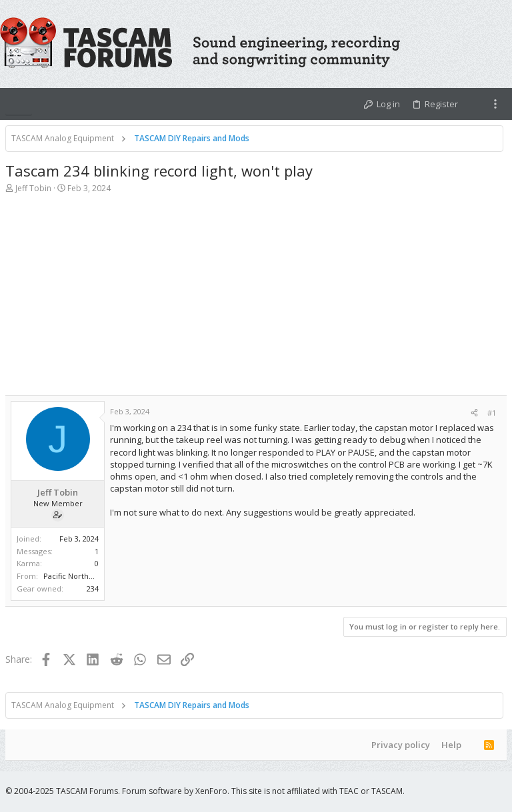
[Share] (474, 413)
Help (451, 745)
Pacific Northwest (74, 576)
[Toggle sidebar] (495, 104)
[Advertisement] (256, 302)
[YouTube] (501, 791)
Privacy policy (401, 745)
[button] (19, 104)
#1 (492, 413)
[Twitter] (481, 791)
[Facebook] (461, 791)
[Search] (500, 44)
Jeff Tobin (33, 188)
